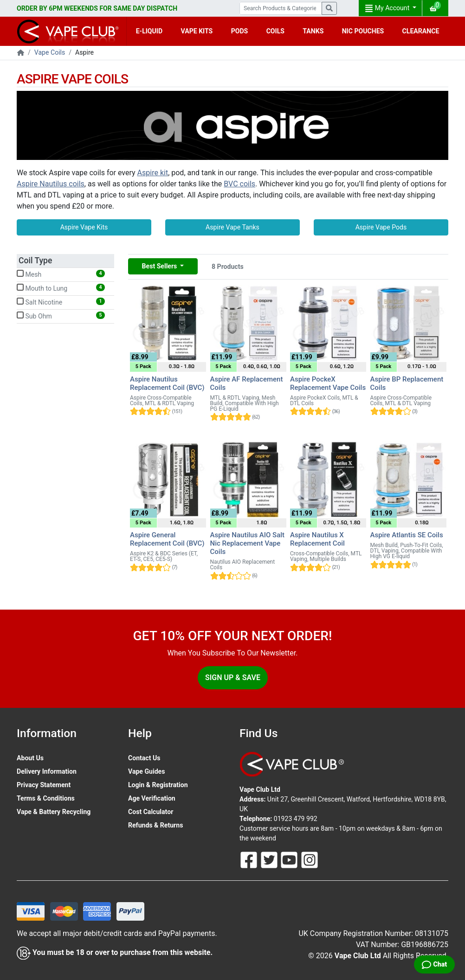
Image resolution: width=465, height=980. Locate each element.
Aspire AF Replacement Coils (247, 383)
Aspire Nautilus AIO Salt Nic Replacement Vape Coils (248, 543)
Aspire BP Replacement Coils (407, 383)
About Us (30, 758)
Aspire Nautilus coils (51, 184)
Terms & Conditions (46, 798)
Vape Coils (50, 52)
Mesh (61, 274)
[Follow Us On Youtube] (290, 859)
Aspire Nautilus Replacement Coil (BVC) (167, 383)
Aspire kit (153, 173)
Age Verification (152, 798)
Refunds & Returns (155, 825)
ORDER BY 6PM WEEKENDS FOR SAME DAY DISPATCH (97, 8)
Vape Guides (146, 771)
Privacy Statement (44, 785)
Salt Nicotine (61, 302)
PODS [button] (240, 31)
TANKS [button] (313, 31)
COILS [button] (275, 31)
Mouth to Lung (61, 288)
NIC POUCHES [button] (363, 31)
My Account (388, 8)
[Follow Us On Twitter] (270, 859)
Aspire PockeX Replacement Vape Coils (328, 383)
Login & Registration (158, 785)
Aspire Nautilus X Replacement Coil (317, 539)
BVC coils (239, 184)
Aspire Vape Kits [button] (84, 227)
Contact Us (144, 758)
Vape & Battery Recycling (54, 812)
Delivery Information (47, 771)
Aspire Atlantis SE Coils (407, 535)
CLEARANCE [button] (421, 31)
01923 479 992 (296, 819)
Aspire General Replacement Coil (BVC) (167, 539)
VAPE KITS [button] (197, 31)
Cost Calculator (151, 812)
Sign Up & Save (233, 678)
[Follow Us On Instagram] (310, 859)
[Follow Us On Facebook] (250, 859)
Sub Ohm (61, 316)
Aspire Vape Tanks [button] (232, 227)
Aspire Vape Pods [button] (381, 227)
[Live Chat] (434, 964)
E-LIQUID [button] (149, 31)
